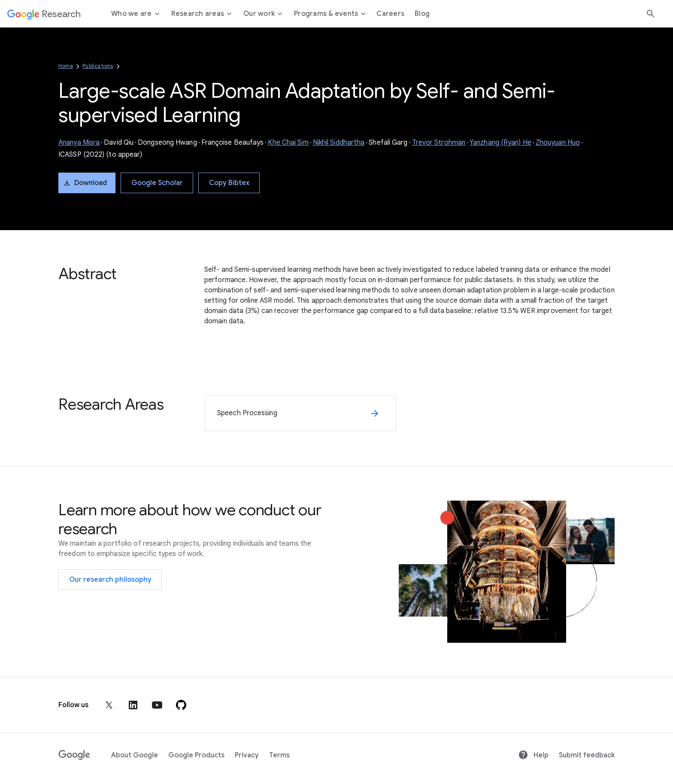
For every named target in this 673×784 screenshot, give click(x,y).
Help (533, 755)
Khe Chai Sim (288, 143)
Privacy (247, 755)
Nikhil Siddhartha (339, 143)
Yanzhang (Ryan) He (500, 143)
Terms (279, 755)
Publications (98, 66)
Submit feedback (587, 755)
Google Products (196, 755)
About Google (135, 755)
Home (66, 66)
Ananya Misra (79, 143)
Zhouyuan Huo (558, 143)
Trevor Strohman (439, 143)
